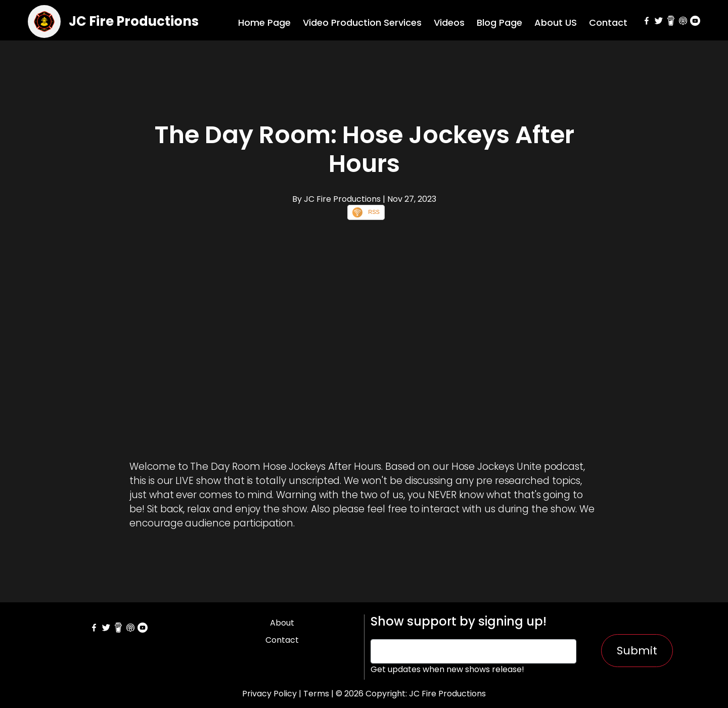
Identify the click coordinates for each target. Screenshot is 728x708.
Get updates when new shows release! (447, 669)
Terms (316, 694)
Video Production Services (362, 23)
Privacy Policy (269, 694)
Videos (449, 23)
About (282, 623)
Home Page (264, 23)
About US (556, 23)
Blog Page (499, 23)
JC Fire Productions (134, 21)
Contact (608, 23)
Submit (637, 651)
